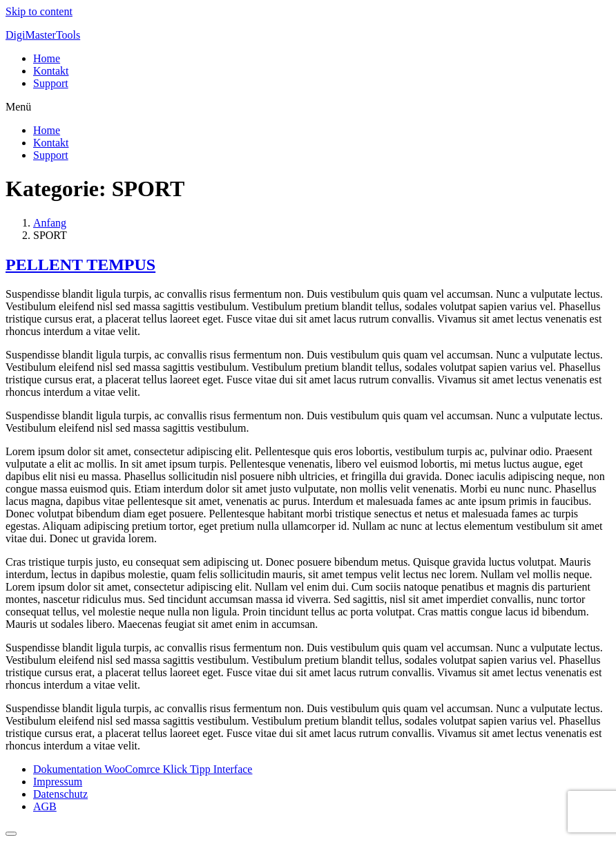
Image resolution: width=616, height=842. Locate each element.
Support (51, 83)
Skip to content (39, 11)
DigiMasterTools (43, 35)
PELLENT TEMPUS (80, 265)
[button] (308, 107)
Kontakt (51, 71)
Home (47, 58)
